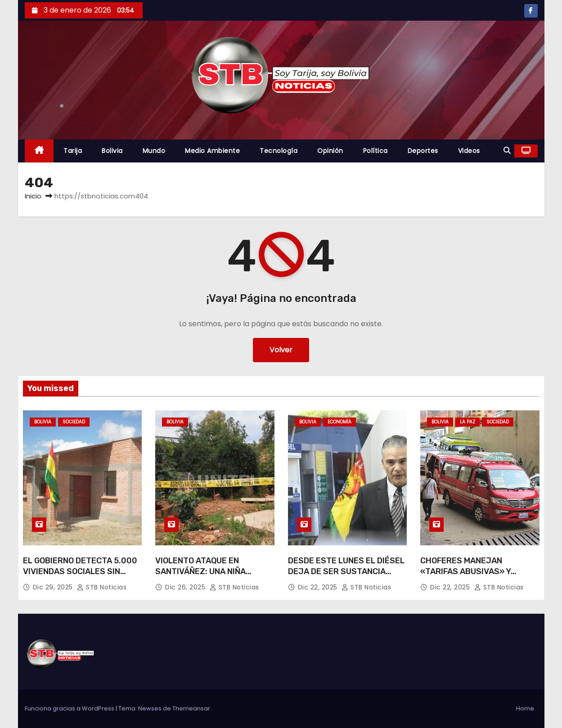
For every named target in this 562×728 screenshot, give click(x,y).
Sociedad (74, 422)
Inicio (33, 196)
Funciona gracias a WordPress (70, 708)
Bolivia (112, 151)
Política (375, 151)
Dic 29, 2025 (54, 587)
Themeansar (191, 708)
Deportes (423, 151)
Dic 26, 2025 (186, 587)
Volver (281, 350)
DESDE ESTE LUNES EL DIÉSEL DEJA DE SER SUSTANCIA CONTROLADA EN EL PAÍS (346, 571)
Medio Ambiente (212, 151)
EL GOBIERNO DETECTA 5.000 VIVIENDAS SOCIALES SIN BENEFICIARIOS (80, 571)
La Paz (468, 422)
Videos (469, 151)
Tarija (73, 151)
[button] (507, 151)
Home (525, 708)
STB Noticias (102, 587)
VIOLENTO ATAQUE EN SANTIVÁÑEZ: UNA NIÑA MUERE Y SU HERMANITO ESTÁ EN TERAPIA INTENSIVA (214, 577)
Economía (339, 422)
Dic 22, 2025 (319, 587)
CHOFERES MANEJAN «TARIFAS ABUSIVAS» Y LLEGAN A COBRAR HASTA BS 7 (477, 577)
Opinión (330, 151)
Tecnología (279, 151)
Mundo (154, 151)
